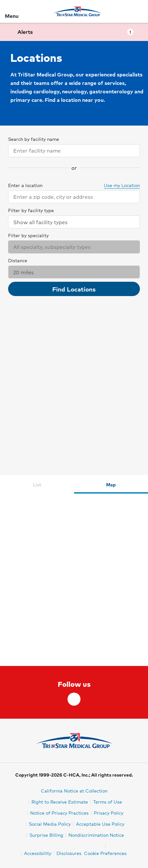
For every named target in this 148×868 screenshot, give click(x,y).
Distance (18, 260)
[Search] (139, 11)
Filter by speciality (28, 235)
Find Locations (74, 289)
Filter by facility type (31, 210)
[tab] (37, 484)
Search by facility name (34, 139)
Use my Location (119, 185)
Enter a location (25, 185)
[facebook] (74, 699)
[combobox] (68, 151)
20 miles (74, 272)
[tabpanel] (74, 580)
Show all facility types (74, 222)
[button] (74, 32)
